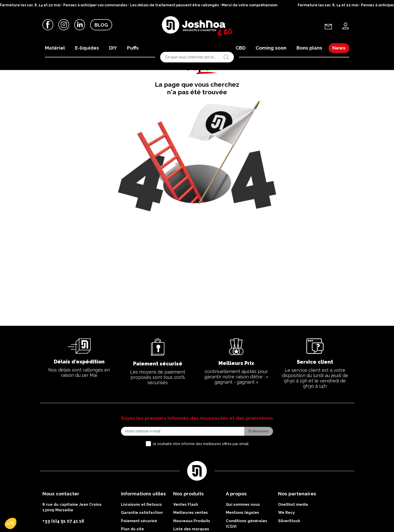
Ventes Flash (186, 527)
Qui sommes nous (243, 527)
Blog (101, 25)
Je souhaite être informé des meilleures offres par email (200, 466)
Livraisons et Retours (141, 527)
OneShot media (293, 527)
